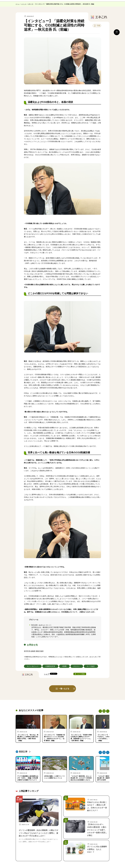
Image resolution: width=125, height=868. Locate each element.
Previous (100, 711)
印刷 (98, 26)
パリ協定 (91, 666)
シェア (47, 674)
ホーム (18, 4)
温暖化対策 (51, 666)
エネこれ (24, 4)
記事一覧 (30, 4)
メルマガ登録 (81, 674)
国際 (65, 666)
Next (108, 711)
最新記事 (23, 752)
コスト (77, 666)
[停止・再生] (104, 711)
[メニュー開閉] (117, 32)
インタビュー (33, 666)
